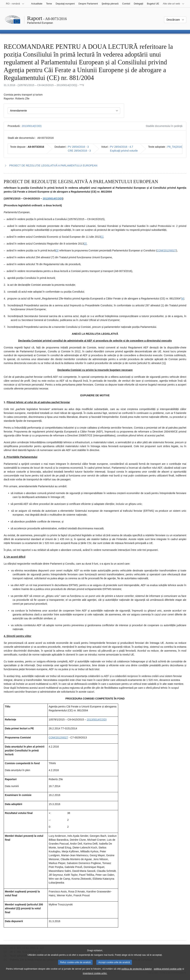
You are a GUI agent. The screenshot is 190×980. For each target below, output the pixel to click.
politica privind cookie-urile (168, 973)
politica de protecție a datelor (137, 973)
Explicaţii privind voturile (124, 151)
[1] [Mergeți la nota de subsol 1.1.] (102, 237)
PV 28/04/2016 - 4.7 (122, 147)
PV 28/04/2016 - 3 (78, 147)
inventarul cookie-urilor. (95, 977)
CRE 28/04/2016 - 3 (79, 151)
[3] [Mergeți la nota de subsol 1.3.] (57, 250)
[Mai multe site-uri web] (174, 4)
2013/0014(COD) (32, 126)
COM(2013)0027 (166, 250)
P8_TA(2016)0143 (178, 147)
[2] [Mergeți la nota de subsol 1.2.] (85, 244)
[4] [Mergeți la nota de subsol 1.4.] (183, 299)
